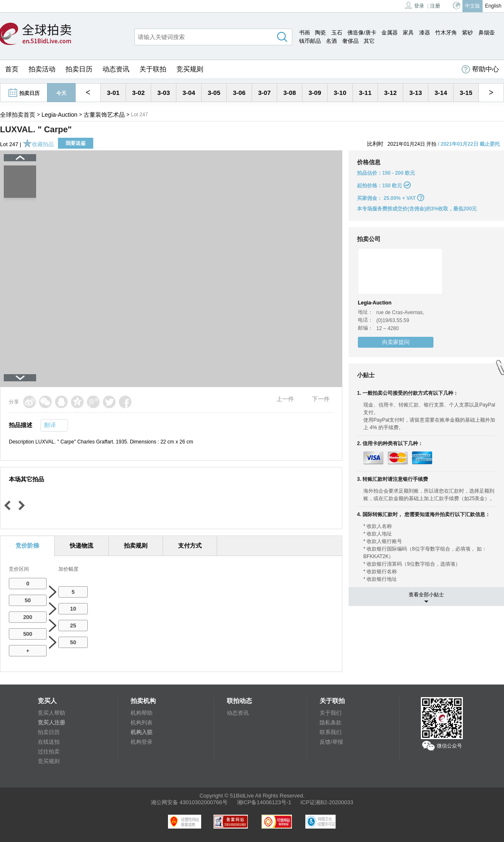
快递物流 (81, 546)
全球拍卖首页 (18, 115)
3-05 (214, 93)
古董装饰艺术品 (104, 115)
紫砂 (467, 33)
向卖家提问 (396, 342)
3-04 (189, 93)
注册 (435, 6)
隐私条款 (331, 723)
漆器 (425, 33)
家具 (408, 33)
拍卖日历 (79, 69)
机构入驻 (142, 732)
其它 (369, 41)
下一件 (321, 399)
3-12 (390, 93)
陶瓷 (320, 33)
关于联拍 (153, 69)
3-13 (415, 93)
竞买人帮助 (51, 713)
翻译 (50, 425)
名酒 (331, 41)
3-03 (163, 93)
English (493, 6)
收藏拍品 (38, 144)
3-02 (138, 93)
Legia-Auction (60, 115)
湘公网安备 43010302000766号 (189, 802)
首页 (12, 69)
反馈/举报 (331, 742)
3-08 (289, 93)
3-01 (113, 93)
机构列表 (142, 723)
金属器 (390, 33)
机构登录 (142, 742)
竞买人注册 (51, 723)
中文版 (472, 6)
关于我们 (331, 713)
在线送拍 (49, 742)
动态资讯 (116, 69)
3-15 (466, 93)
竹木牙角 (446, 33)
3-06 (239, 93)
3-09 (315, 93)
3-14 (441, 93)
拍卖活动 (42, 69)
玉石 (337, 33)
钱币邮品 (310, 41)
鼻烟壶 (487, 33)
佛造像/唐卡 (362, 33)
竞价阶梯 (27, 546)
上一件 (285, 399)
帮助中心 (480, 69)
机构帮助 (142, 713)
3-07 (264, 93)
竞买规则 (190, 69)
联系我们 (331, 732)
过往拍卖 (49, 752)
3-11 (365, 93)
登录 (415, 5)
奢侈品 (350, 41)
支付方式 (190, 546)
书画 (304, 33)
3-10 (340, 93)
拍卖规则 (136, 546)
